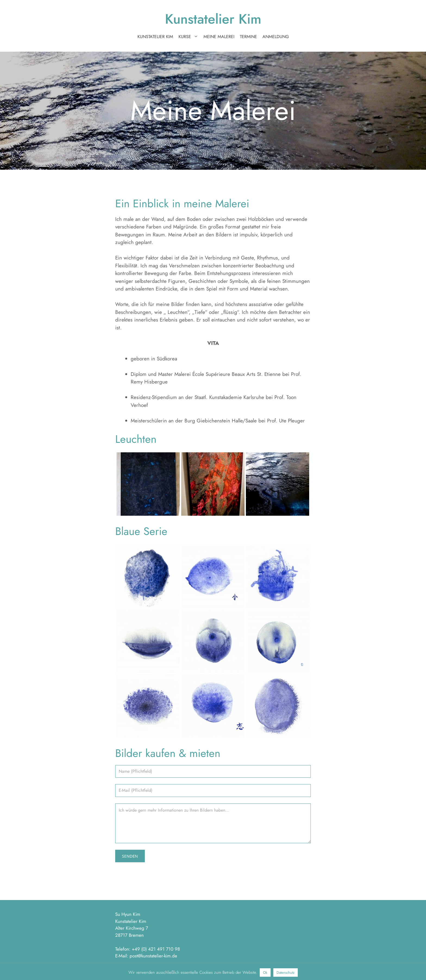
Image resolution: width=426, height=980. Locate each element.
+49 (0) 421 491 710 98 (156, 949)
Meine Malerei (219, 37)
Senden (130, 856)
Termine (248, 37)
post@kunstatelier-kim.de (153, 956)
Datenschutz (286, 973)
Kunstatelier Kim (213, 19)
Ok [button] (265, 973)
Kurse (190, 37)
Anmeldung (276, 37)
